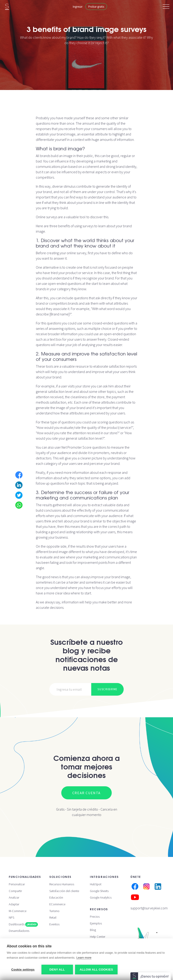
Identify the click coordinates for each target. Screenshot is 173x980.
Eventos (54, 924)
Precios (95, 917)
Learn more (84, 958)
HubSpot (96, 884)
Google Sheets (99, 891)
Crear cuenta (86, 793)
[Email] (70, 689)
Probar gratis (96, 7)
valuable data (113, 505)
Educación (56, 897)
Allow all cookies (96, 970)
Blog (93, 930)
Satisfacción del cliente (64, 891)
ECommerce (57, 904)
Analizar (14, 897)
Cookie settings (23, 970)
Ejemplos (96, 923)
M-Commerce (18, 911)
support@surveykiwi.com (149, 908)
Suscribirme (107, 689)
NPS (11, 917)
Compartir (15, 891)
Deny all (57, 970)
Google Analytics (101, 897)
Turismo (54, 911)
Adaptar (14, 904)
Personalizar (17, 884)
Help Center (98, 937)
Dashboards (23, 924)
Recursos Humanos (62, 884)
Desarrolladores (19, 931)
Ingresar (78, 7)
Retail (53, 917)
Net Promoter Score (76, 447)
